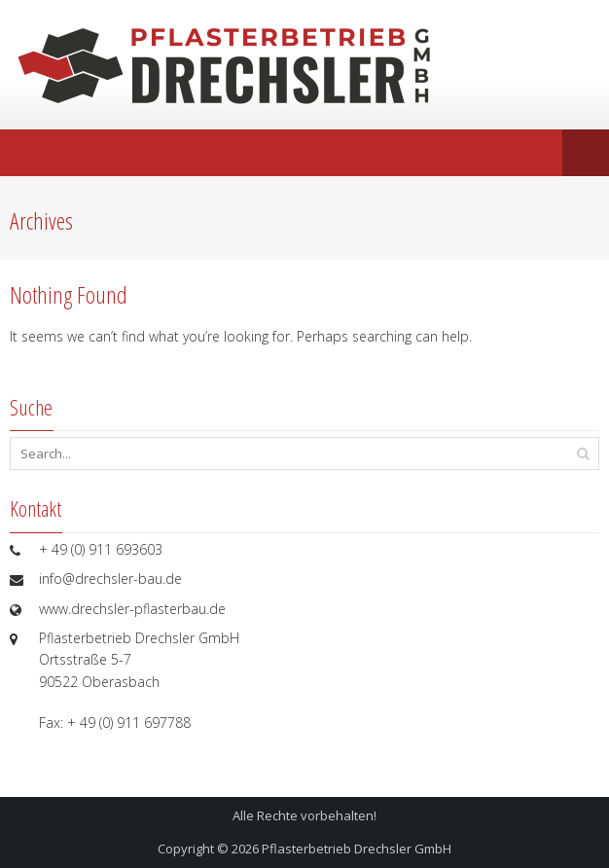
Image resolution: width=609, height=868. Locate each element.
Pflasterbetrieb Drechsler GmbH (357, 849)
